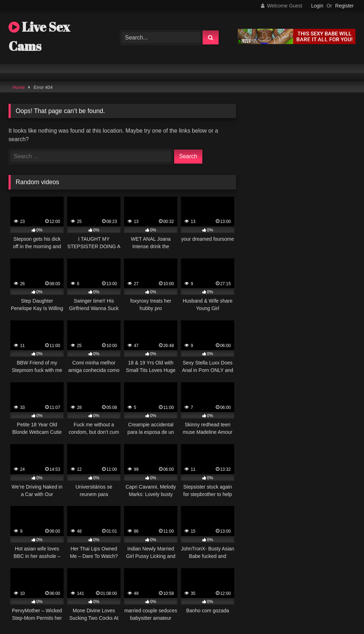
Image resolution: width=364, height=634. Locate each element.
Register (344, 6)
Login (317, 6)
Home (19, 87)
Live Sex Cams (39, 36)
